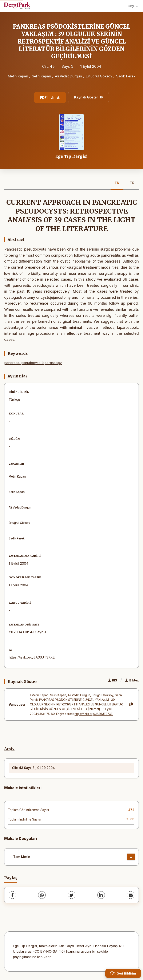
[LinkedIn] (101, 895)
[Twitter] (72, 895)
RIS (112, 680)
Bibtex (132, 680)
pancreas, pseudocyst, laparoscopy (33, 363)
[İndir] (131, 857)
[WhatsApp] (42, 895)
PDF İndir (50, 97)
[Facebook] (12, 895)
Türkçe (132, 6)
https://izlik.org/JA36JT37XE (32, 657)
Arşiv (9, 749)
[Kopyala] (131, 704)
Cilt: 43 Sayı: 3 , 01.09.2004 (33, 768)
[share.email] (131, 895)
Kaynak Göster (88, 97)
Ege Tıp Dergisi (71, 156)
